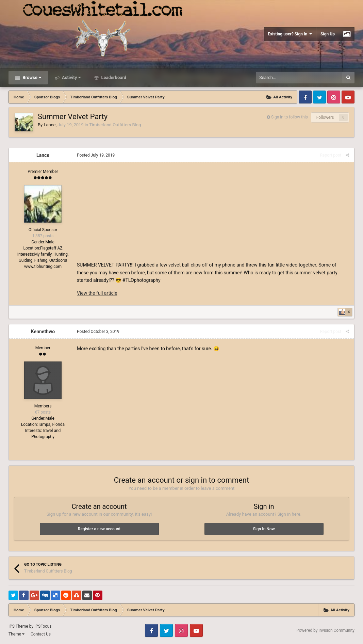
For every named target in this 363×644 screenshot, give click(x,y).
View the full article (97, 293)
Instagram (334, 97)
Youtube (348, 97)
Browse (31, 77)
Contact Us (41, 634)
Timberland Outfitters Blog (115, 125)
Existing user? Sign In (290, 34)
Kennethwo (43, 332)
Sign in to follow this (290, 117)
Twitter (319, 97)
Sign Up (328, 34)
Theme (16, 634)
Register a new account (99, 529)
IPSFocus (43, 626)
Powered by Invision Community (325, 630)
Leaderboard (113, 77)
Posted (96, 155)
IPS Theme (18, 626)
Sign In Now (264, 529)
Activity (71, 77)
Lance (49, 125)
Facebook (305, 97)
